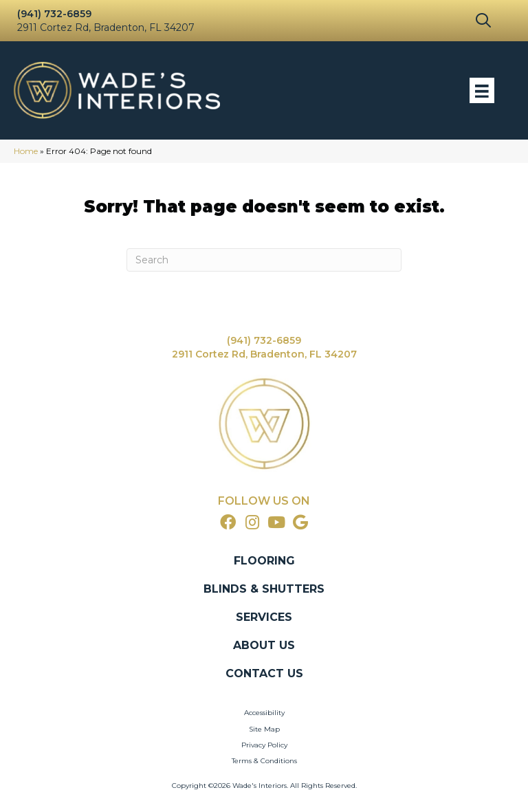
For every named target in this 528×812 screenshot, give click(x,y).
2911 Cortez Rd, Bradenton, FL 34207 (106, 28)
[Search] (264, 260)
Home (26, 151)
